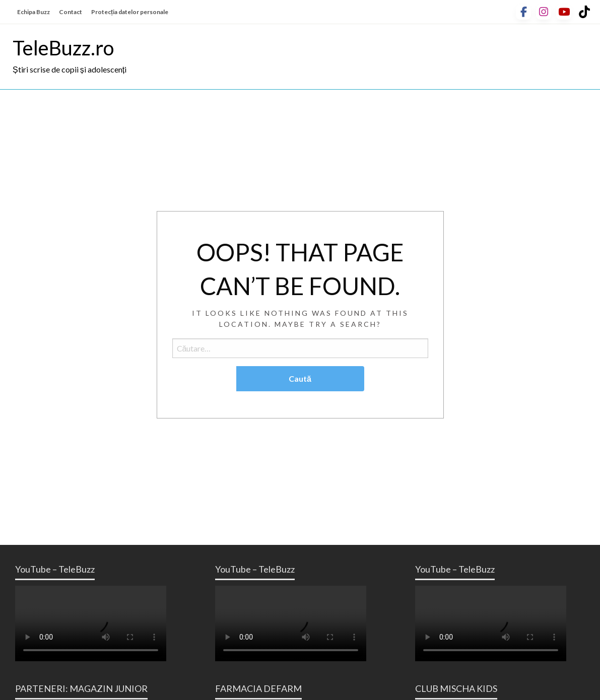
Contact (71, 12)
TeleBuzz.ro (63, 48)
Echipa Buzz (34, 12)
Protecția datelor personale (130, 12)
